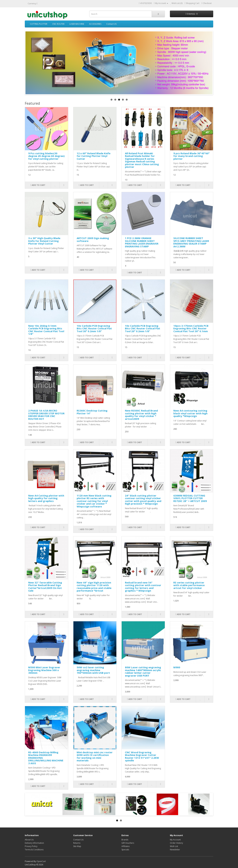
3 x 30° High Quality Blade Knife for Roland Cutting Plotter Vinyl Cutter (44, 241)
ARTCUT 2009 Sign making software (93, 239)
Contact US (111, 24)
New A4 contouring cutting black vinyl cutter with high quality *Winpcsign (190, 413)
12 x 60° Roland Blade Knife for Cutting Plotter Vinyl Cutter (94, 156)
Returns (77, 843)
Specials (125, 850)
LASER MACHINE (77, 24)
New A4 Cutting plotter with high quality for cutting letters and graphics (46, 498)
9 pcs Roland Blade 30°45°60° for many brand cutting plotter (191, 156)
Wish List (174, 846)
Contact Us (78, 840)
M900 (177, 667)
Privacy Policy (31, 846)
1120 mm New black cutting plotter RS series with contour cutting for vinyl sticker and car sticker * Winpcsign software (94, 501)
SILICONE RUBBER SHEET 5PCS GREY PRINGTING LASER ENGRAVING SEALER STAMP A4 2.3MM (191, 242)
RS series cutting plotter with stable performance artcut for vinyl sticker (189, 585)
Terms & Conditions (34, 850)
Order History (176, 843)
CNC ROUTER (58, 24)
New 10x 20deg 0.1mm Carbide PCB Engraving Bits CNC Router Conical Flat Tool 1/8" (46, 330)
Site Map (77, 846)
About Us (29, 840)
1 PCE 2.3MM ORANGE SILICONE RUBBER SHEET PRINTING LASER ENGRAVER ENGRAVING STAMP (142, 242)
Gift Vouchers (128, 843)
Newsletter (175, 850)
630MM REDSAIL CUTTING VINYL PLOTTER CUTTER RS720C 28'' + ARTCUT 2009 (190, 498)
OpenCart (41, 861)
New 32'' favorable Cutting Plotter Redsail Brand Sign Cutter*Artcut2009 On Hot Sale (45, 587)
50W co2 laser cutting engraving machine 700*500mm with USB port (93, 670)
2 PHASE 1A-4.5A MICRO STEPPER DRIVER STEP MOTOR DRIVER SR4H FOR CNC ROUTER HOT (46, 415)
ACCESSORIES (95, 24)
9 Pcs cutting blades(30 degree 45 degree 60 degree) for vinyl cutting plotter (46, 156)
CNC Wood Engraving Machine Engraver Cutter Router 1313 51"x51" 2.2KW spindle (142, 756)
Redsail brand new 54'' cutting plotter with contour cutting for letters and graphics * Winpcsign (143, 587)
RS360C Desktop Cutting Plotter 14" (92, 412)
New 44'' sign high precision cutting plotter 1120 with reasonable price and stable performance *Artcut (94, 587)
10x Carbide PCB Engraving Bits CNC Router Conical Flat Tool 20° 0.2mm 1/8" (143, 328)
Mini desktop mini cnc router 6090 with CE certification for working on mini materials (95, 756)
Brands (125, 840)
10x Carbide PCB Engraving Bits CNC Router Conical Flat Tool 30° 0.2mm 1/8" (94, 328)
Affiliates (126, 846)
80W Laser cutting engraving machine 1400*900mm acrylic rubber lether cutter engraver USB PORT (143, 671)
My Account (175, 840)
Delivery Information (34, 843)
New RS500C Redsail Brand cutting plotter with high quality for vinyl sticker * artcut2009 (141, 415)
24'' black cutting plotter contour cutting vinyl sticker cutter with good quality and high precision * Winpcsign (143, 500)
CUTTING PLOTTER (39, 24)
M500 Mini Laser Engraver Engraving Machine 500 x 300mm (44, 670)
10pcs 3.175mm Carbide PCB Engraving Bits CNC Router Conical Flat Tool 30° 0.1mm (191, 328)
